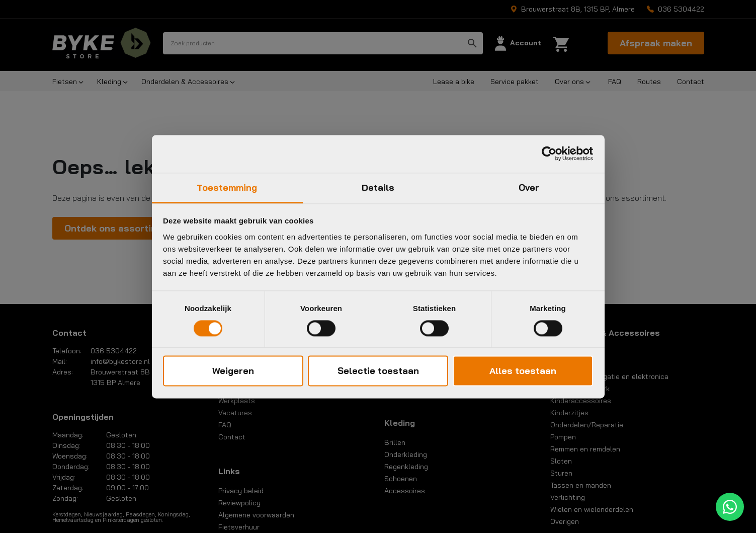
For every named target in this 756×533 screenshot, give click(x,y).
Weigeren (233, 371)
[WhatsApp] (730, 507)
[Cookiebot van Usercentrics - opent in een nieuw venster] (549, 154)
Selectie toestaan (378, 371)
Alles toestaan (523, 371)
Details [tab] (378, 187)
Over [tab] (529, 187)
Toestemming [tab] (227, 187)
